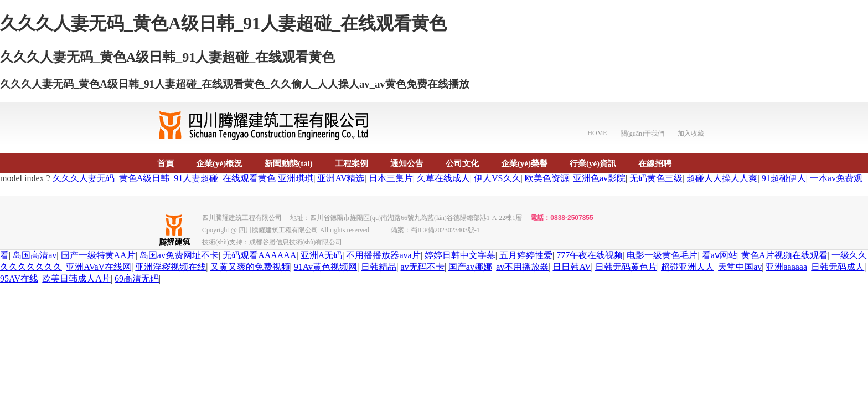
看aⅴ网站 (720, 255)
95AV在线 (19, 278)
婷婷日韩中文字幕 (460, 255)
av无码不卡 (423, 267)
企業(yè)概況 (219, 163)
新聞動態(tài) (289, 163)
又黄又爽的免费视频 (250, 267)
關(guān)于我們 (642, 134)
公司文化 (462, 163)
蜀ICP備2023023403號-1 (445, 230)
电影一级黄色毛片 (662, 255)
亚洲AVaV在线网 (99, 267)
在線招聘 (655, 163)
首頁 (166, 163)
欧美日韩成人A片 (76, 278)
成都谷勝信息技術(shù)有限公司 (296, 242)
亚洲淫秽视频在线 (170, 267)
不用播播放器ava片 (383, 255)
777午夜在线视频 (590, 255)
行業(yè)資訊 (593, 163)
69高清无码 (137, 278)
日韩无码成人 (838, 267)
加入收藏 (691, 134)
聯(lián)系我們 (183, 192)
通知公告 (407, 163)
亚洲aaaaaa (786, 267)
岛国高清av (35, 255)
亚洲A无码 (322, 255)
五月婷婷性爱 (526, 255)
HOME (597, 133)
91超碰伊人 (784, 178)
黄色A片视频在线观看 (784, 255)
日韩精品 (379, 267)
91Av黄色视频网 (325, 267)
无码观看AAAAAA (259, 255)
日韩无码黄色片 (626, 267)
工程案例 (352, 163)
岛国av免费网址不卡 (179, 255)
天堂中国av (740, 267)
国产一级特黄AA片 (98, 255)
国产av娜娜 (470, 267)
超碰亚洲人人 (688, 267)
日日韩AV (572, 267)
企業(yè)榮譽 (524, 163)
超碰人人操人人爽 (722, 178)
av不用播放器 (522, 267)
